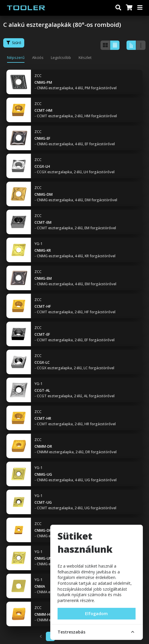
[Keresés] (118, 8)
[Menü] (140, 8)
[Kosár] (129, 8)
